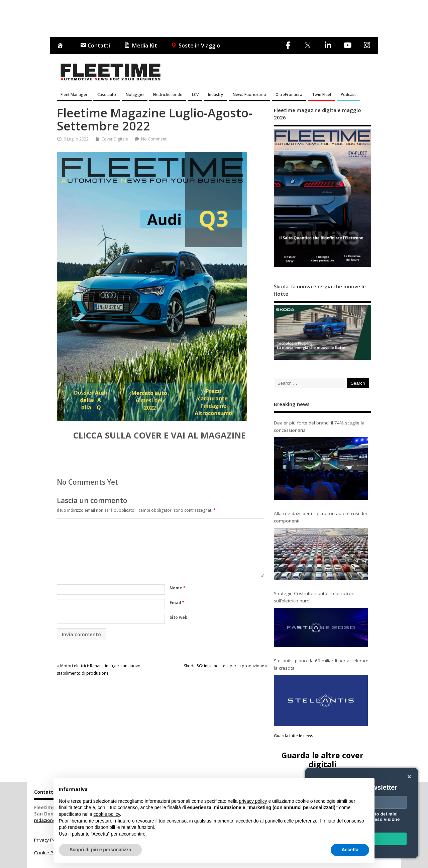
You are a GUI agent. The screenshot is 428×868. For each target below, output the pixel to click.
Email (177, 603)
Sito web (179, 617)
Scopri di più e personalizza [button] (100, 850)
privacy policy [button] (253, 801)
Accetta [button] (350, 850)
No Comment (154, 139)
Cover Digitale (115, 139)
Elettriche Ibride (168, 94)
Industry (216, 94)
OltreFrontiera (289, 94)
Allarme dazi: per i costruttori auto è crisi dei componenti (320, 517)
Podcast (348, 94)
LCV (195, 94)
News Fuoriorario (249, 94)
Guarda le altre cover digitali (323, 760)
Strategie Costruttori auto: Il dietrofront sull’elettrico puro (315, 597)
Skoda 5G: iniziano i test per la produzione (224, 666)
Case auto (107, 94)
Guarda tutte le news (293, 736)
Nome (178, 588)
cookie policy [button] (107, 814)
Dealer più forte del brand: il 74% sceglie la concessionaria (319, 426)
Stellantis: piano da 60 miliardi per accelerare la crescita (321, 664)
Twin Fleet (322, 94)
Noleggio (135, 94)
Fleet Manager (74, 94)
